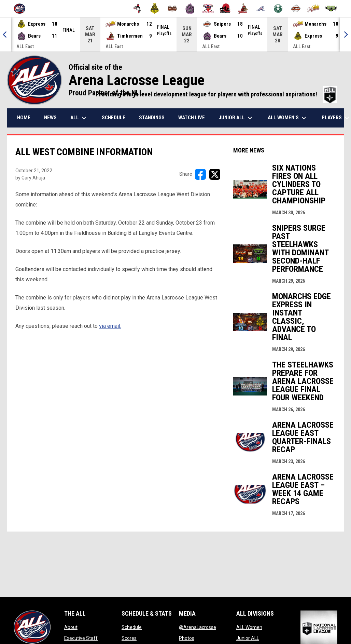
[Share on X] (215, 174)
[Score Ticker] (175, 35)
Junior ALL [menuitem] (236, 118)
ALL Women (249, 627)
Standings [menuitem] (152, 118)
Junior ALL (248, 638)
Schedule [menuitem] (114, 118)
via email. (110, 326)
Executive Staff (81, 638)
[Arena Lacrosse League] (22, 9)
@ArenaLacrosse (198, 627)
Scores (129, 638)
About (71, 627)
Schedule (132, 627)
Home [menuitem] (24, 118)
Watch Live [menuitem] (192, 118)
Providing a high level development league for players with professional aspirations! (216, 94)
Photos (187, 638)
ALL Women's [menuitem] (288, 118)
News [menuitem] (50, 118)
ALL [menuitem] (79, 118)
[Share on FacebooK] (200, 174)
